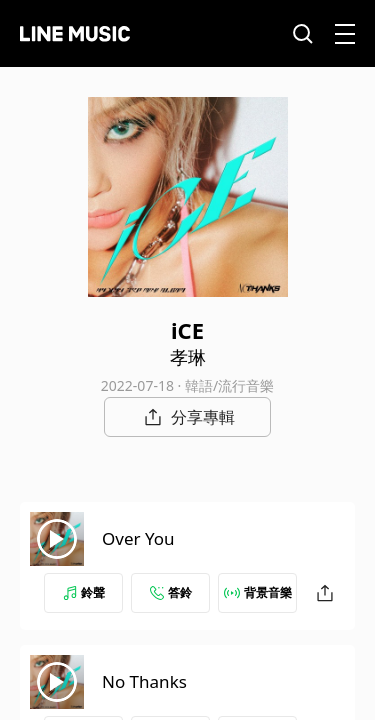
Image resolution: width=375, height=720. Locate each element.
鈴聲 (84, 592)
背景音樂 (258, 592)
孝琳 (188, 357)
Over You (138, 538)
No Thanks (144, 681)
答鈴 (171, 592)
